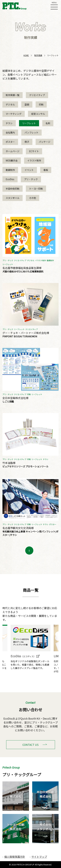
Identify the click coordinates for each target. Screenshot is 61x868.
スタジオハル (13, 198)
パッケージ (45, 142)
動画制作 (10, 170)
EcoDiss (10, 179)
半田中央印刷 (13, 189)
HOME (26, 55)
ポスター (10, 142)
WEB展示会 (12, 160)
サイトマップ (39, 857)
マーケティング (14, 114)
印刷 (41, 104)
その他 (33, 198)
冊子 (27, 142)
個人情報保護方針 (15, 857)
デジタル (10, 104)
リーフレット (29, 123)
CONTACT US (30, 745)
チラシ (9, 123)
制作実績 (38, 55)
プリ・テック (31, 179)
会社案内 (10, 132)
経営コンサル (38, 114)
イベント (29, 170)
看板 (46, 170)
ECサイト (34, 151)
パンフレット (31, 132)
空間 (27, 104)
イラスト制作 (34, 160)
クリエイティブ (37, 95)
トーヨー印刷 (36, 189)
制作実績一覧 (13, 95)
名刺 (48, 123)
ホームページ (13, 151)
